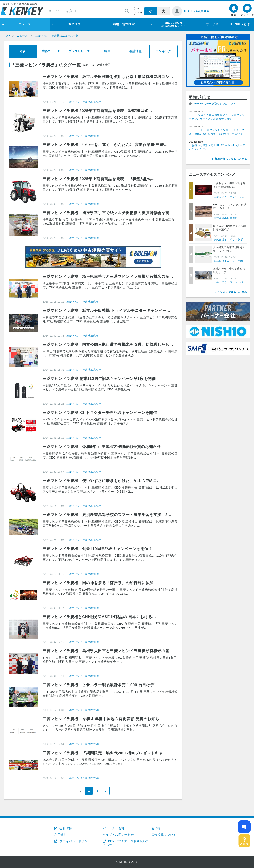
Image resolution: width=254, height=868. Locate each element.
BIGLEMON (173, 24)
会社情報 (65, 828)
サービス (212, 24)
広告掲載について (164, 835)
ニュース (25, 24)
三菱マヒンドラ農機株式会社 (84, 102)
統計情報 (136, 51)
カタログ (74, 24)
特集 (107, 51)
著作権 (156, 828)
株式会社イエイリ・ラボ (228, 240)
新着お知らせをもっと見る (231, 159)
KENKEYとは (240, 24)
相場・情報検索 (124, 24)
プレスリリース (79, 51)
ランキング (164, 51)
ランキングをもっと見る (232, 292)
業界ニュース (51, 51)
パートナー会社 (114, 828)
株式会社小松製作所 (226, 218)
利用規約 (60, 835)
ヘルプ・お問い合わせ (118, 835)
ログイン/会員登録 (197, 11)
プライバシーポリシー (75, 841)
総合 (23, 51)
